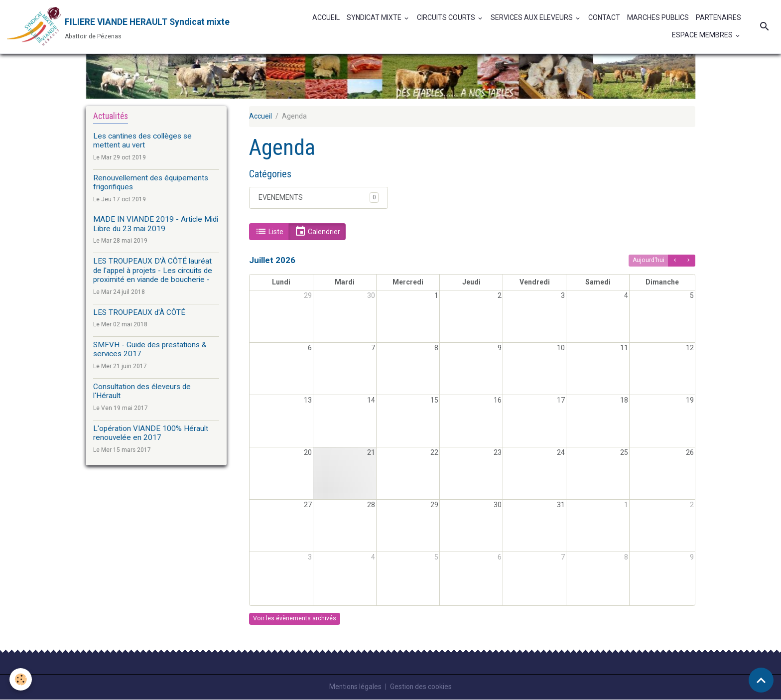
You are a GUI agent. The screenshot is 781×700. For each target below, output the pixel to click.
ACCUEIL (326, 18)
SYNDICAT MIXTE (375, 18)
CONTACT (604, 18)
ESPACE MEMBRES (703, 35)
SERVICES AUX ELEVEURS (532, 18)
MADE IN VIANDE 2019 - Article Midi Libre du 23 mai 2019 (156, 224)
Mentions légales (355, 687)
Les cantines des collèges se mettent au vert (142, 141)
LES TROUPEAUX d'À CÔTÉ (140, 313)
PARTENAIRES (718, 18)
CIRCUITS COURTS (447, 18)
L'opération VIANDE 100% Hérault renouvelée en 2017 (151, 433)
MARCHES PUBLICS (658, 18)
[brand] (118, 27)
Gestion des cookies (422, 687)
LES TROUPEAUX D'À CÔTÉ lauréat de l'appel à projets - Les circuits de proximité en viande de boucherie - (153, 271)
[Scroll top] (761, 680)
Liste (269, 232)
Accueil (260, 117)
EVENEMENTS (281, 198)
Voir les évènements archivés (295, 619)
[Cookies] (21, 679)
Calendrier (317, 232)
